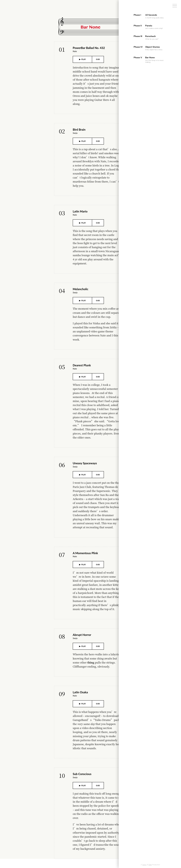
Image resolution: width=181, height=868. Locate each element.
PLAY (84, 59)
